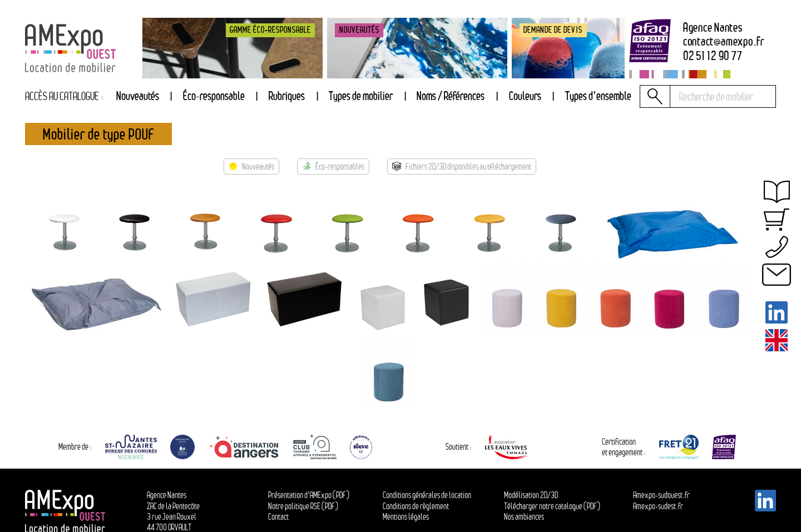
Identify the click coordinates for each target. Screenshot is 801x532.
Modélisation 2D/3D (531, 495)
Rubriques (287, 96)
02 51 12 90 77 (713, 56)
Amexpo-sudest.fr (658, 506)
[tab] (286, 96)
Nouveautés (138, 96)
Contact (278, 517)
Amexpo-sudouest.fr (661, 495)
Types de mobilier (361, 96)
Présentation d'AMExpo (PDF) (309, 495)
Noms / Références (451, 96)
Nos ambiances (524, 517)
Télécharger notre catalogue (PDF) (552, 506)
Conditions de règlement (416, 506)
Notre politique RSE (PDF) (303, 506)
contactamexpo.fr (724, 42)
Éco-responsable (214, 96)
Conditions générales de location (427, 495)
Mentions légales (406, 517)
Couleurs (525, 96)
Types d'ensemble (598, 96)
